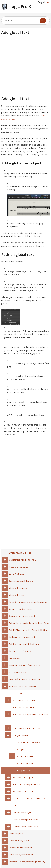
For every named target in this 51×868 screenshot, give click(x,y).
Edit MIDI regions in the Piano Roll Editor (28, 630)
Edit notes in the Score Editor (27, 728)
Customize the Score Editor (26, 827)
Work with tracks (17, 595)
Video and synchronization (21, 855)
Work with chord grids (23, 777)
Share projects (16, 834)
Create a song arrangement (22, 616)
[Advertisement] (26, 66)
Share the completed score (26, 820)
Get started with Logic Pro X (22, 560)
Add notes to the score (24, 707)
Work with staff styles (23, 791)
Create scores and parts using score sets (30, 802)
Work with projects (18, 588)
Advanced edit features (20, 651)
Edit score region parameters (27, 784)
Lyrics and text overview (28, 742)
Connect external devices (21, 581)
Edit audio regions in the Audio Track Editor (29, 623)
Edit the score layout (23, 813)
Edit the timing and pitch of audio (24, 644)
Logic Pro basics (17, 574)
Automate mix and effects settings (25, 665)
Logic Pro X (20, 6)
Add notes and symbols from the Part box (30, 718)
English (44, 2)
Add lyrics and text (21, 735)
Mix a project (15, 658)
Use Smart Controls (18, 672)
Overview (17, 693)
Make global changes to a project (24, 679)
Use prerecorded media (20, 609)
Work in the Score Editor (24, 700)
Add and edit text (25, 756)
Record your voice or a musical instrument (29, 602)
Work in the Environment (20, 848)
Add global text (24, 770)
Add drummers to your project (23, 637)
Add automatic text (26, 763)
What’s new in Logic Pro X (21, 553)
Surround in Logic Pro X (20, 841)
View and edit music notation (22, 686)
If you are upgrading (18, 567)
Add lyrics (21, 749)
